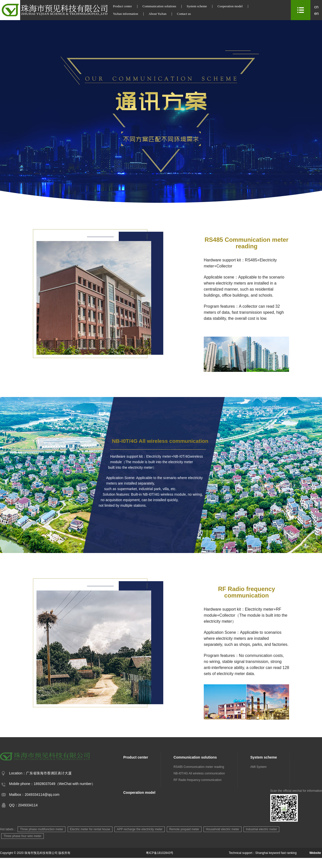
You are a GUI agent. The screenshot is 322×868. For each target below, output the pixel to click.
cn (316, 7)
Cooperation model (230, 6)
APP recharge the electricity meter (140, 829)
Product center (122, 6)
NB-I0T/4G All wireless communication (199, 773)
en (316, 13)
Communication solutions (159, 6)
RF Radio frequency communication (198, 780)
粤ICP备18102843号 (160, 853)
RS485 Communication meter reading (199, 767)
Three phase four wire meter (23, 836)
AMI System (258, 767)
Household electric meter (223, 829)
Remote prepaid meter (184, 829)
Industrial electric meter (261, 829)
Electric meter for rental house (90, 829)
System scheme (197, 6)
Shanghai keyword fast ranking (276, 853)
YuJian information (126, 14)
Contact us (184, 14)
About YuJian (158, 14)
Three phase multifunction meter (42, 829)
